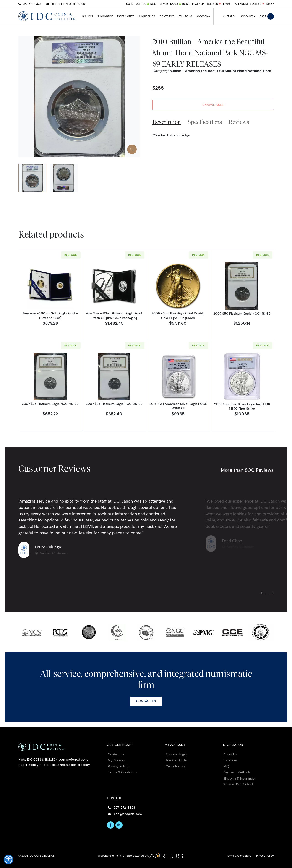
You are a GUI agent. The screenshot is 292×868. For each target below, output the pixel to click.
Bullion (88, 16)
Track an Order (177, 760)
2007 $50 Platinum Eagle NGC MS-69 (242, 314)
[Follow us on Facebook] (111, 825)
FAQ (226, 766)
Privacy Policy (118, 766)
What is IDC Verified (238, 784)
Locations (203, 16)
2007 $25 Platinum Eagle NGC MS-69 (50, 404)
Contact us (116, 754)
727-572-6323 (32, 4)
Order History (176, 766)
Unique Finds (146, 16)
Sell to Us (185, 16)
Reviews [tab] (239, 122)
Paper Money (125, 16)
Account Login (176, 754)
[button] (8, 860)
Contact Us (146, 701)
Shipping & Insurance (239, 778)
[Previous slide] (263, 593)
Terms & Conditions (122, 772)
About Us (230, 754)
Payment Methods (237, 772)
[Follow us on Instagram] (119, 825)
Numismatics (105, 16)
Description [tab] (167, 122)
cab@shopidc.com (128, 814)
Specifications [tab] (205, 122)
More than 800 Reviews (247, 470)
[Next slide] (271, 593)
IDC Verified (167, 16)
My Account (117, 760)
